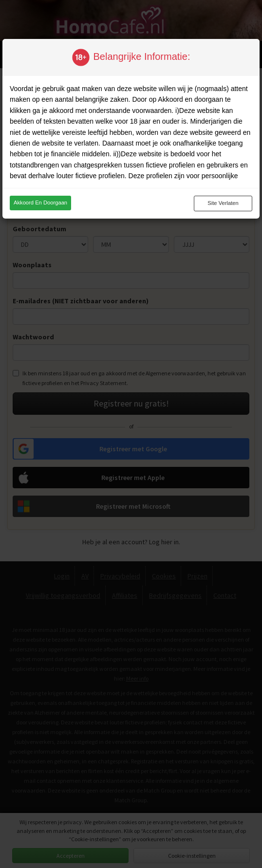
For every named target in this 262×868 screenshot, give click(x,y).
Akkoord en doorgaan (40, 203)
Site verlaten (223, 203)
